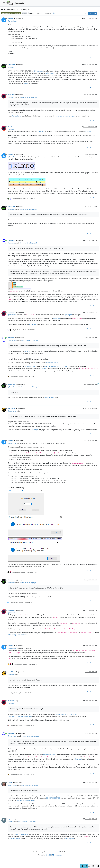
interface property (15, 839)
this (44, 369)
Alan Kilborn (11, 408)
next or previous (49, 398)
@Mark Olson (19, 154)
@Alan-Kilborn (12, 443)
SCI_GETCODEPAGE (53, 798)
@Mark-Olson (12, 157)
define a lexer (50, 73)
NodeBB (48, 855)
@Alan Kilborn (19, 441)
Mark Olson (11, 95)
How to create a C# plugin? (28, 97)
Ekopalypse (11, 65)
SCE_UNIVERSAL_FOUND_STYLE (56, 367)
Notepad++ (56, 852)
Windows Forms (16, 116)
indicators (41, 132)
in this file (88, 132)
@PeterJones (20, 312)
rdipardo (10, 819)
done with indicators (52, 363)
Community (20, 3)
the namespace (65, 116)
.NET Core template (22, 834)
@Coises (17, 819)
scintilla (26, 84)
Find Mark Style (30, 367)
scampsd (10, 18)
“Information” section (50, 755)
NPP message (38, 71)
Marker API (56, 319)
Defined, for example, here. (26, 800)
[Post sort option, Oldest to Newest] (85, 13)
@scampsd (19, 65)
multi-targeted (69, 839)
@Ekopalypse (19, 18)
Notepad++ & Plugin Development (11, 13)
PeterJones (11, 240)
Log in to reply (92, 13)
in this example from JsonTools (17, 635)
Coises (10, 782)
